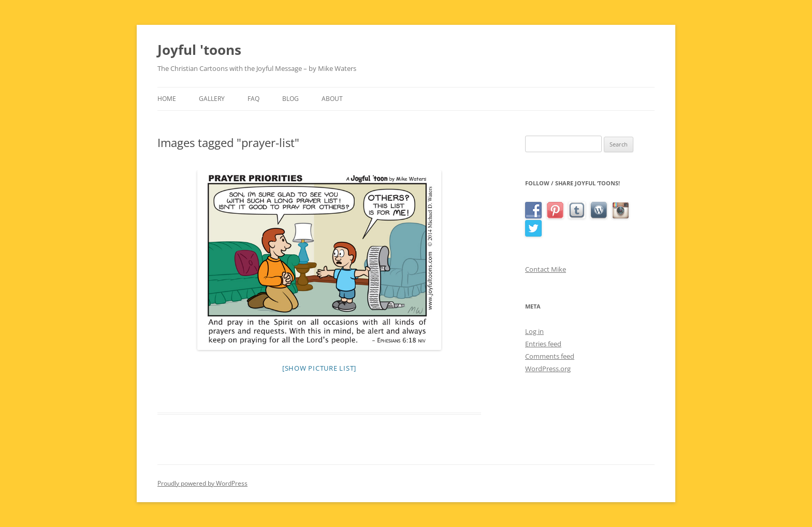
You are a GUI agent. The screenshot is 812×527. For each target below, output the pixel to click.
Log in (534, 331)
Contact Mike (546, 269)
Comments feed (550, 356)
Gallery (212, 99)
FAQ (253, 99)
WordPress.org (548, 369)
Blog (291, 99)
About (332, 99)
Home (167, 99)
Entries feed (543, 344)
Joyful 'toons (199, 50)
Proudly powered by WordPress (202, 483)
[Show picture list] (319, 368)
